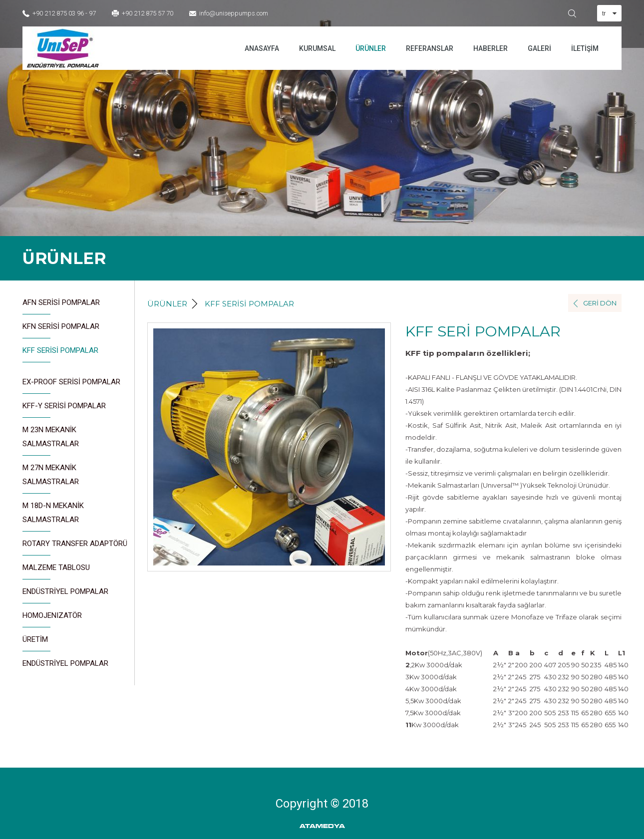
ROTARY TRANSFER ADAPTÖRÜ (75, 547)
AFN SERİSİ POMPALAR (61, 306)
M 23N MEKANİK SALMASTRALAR (51, 440)
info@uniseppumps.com (234, 13)
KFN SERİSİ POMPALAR (61, 330)
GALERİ (539, 48)
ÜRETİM (36, 643)
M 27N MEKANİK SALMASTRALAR (51, 478)
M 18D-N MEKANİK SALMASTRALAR (53, 516)
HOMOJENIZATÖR (52, 619)
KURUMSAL (317, 48)
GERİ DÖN (600, 303)
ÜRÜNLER (371, 48)
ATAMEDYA (322, 826)
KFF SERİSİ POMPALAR (60, 354)
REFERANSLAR (430, 48)
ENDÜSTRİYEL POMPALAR (65, 595)
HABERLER (490, 48)
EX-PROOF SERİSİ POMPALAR (71, 386)
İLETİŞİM (585, 48)
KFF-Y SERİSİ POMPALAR (64, 410)
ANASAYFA (262, 48)
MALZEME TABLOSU (56, 571)
